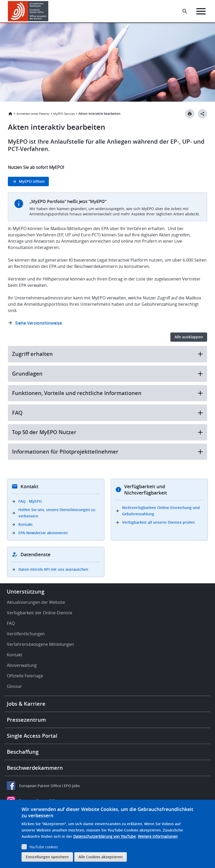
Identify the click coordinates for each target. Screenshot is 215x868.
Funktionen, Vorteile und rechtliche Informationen (107, 393)
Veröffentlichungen (26, 634)
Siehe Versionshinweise (39, 323)
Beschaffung (23, 752)
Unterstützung (26, 592)
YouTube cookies (44, 847)
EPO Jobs (72, 786)
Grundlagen (107, 374)
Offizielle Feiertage (25, 676)
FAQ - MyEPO (30, 501)
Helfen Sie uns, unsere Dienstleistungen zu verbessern (57, 513)
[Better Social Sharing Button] (202, 114)
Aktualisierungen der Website (36, 602)
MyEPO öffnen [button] (32, 181)
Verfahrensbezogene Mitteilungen (40, 644)
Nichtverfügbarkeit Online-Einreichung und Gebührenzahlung (161, 511)
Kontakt (26, 524)
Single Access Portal (32, 736)
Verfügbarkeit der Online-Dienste (40, 613)
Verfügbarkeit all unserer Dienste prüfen (158, 522)
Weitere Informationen (158, 836)
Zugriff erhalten (107, 354)
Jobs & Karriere (26, 704)
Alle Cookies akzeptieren (101, 857)
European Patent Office (40, 786)
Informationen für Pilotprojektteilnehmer (107, 452)
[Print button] (190, 114)
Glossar (14, 686)
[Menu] (201, 11)
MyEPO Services (64, 114)
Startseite (10, 114)
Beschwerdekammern (35, 768)
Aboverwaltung (22, 665)
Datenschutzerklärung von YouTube (104, 836)
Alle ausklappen (189, 337)
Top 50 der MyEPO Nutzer (107, 432)
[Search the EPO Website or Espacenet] (185, 11)
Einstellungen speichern (47, 857)
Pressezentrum (26, 720)
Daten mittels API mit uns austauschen (53, 569)
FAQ (107, 413)
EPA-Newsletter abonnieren (43, 533)
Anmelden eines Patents (33, 114)
